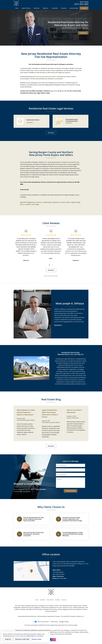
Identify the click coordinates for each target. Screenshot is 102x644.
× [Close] (49, 633)
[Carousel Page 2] (53, 265)
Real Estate (37, 8)
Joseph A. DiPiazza (26, 8)
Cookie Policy (54, 622)
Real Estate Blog (74, 8)
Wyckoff (23, 202)
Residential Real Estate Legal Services (51, 108)
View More (51, 133)
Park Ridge (35, 204)
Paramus (39, 202)
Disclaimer (42, 600)
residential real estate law (70, 162)
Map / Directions (58, 576)
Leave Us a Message (71, 461)
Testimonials (55, 8)
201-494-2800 (66, 91)
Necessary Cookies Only (22, 639)
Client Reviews (51, 223)
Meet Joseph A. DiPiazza (70, 303)
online (55, 91)
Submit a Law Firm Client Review (51, 276)
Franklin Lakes (65, 202)
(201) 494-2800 (81, 4)
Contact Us (84, 8)
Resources (64, 8)
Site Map (57, 600)
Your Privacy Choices (41, 622)
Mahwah (56, 202)
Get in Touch (84, 2)
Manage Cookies (64, 622)
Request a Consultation (28, 484)
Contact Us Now (71, 491)
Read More (58, 325)
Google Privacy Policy (56, 625)
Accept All (8, 639)
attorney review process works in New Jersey (50, 77)
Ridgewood (31, 202)
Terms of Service (69, 625)
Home (17, 8)
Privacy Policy (50, 600)
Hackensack (47, 202)
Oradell (28, 204)
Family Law (45, 8)
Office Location (51, 554)
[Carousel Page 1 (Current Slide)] (49, 265)
